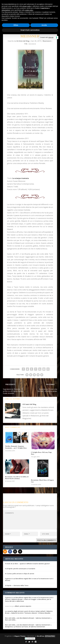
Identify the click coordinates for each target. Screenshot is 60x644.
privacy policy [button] (27, 6)
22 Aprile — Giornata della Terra (17, 585)
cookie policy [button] (29, 10)
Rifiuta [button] (16, 25)
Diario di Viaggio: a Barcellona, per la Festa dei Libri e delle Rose (28, 600)
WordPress (41, 636)
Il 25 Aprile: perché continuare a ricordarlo (20, 569)
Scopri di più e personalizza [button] (30, 30)
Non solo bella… (11, 620)
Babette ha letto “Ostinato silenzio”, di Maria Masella (31, 613)
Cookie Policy (31, 638)
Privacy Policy (51, 636)
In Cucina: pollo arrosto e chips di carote (20, 574)
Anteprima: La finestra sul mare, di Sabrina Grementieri (25, 627)
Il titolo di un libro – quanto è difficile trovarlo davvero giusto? (27, 564)
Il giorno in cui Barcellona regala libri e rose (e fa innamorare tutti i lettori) (29, 579)
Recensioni (47, 41)
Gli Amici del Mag (23, 41)
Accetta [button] (44, 25)
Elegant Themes (20, 636)
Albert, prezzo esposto (23, 606)
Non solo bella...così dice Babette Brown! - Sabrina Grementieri (28, 618)
